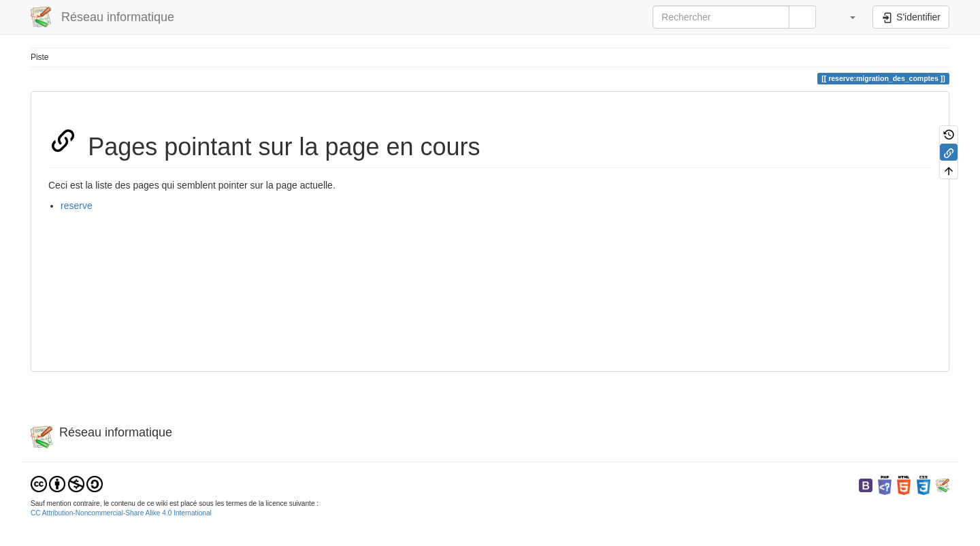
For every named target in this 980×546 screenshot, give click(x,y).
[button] (846, 17)
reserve (77, 206)
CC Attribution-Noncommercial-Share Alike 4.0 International (121, 513)
